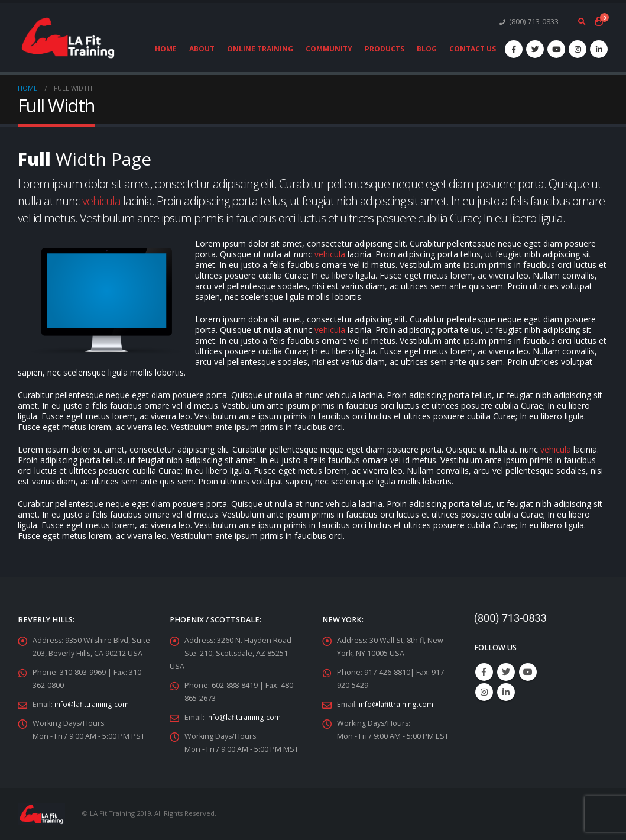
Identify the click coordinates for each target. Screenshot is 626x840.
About (202, 49)
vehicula (101, 201)
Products (385, 49)
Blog (427, 49)
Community (329, 49)
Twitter (506, 672)
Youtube (528, 672)
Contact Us (473, 49)
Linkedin (506, 692)
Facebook (484, 672)
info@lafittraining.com (93, 704)
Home (166, 49)
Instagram (484, 692)
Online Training (260, 49)
